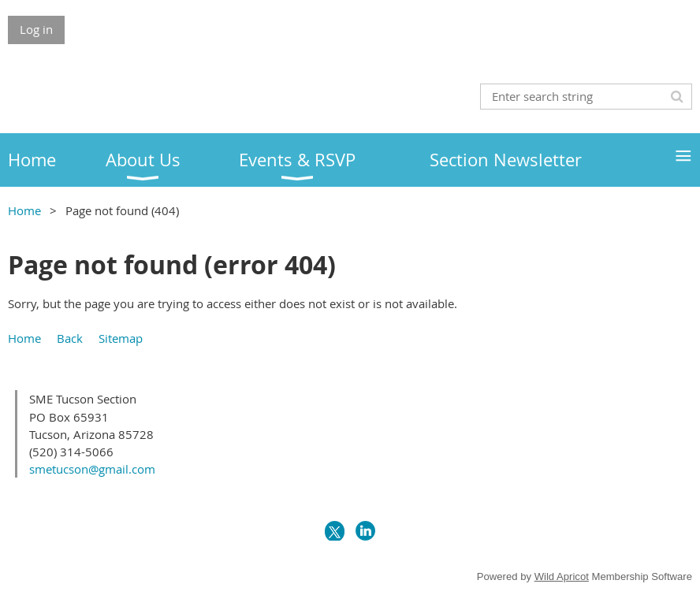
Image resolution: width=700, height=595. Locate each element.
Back (70, 338)
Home (24, 210)
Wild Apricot (562, 576)
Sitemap (121, 338)
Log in (36, 29)
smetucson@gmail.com (92, 469)
